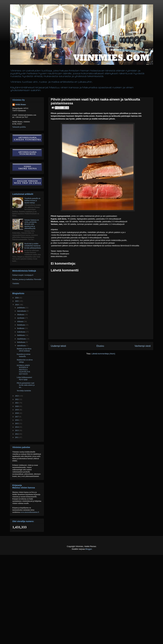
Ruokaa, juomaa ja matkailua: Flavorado (27, 279)
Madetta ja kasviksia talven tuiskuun (24, 350)
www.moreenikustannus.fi (30, 512)
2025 (17, 301)
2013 (17, 430)
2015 (17, 423)
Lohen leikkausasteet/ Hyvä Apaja (24, 378)
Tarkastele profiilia (19, 127)
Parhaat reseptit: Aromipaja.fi (23, 275)
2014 (17, 427)
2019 (17, 410)
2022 (17, 399)
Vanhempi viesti (143, 346)
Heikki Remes (21, 105)
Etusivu (100, 346)
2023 (17, 396)
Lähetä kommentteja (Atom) (103, 354)
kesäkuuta (21, 328)
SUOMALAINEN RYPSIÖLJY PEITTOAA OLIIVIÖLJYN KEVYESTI (23, 370)
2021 (17, 403)
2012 (17, 434)
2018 (17, 413)
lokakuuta (21, 315)
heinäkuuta (21, 325)
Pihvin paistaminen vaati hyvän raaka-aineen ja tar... (26, 385)
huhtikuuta (21, 335)
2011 (17, 437)
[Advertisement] (54, 637)
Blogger (89, 549)
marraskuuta (22, 311)
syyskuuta (21, 318)
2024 (17, 305)
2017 (17, 417)
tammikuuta (22, 346)
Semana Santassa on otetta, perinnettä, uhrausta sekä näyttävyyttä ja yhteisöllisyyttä (32, 224)
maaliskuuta (22, 339)
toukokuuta (21, 332)
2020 (17, 406)
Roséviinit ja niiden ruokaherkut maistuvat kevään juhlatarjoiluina (33, 246)
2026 (17, 298)
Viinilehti (16, 283)
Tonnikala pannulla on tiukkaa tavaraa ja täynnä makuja (32, 201)
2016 (17, 420)
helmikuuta (21, 342)
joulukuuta (21, 308)
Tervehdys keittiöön (24, 391)
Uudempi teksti (58, 346)
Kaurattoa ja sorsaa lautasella (23, 355)
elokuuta (20, 321)
